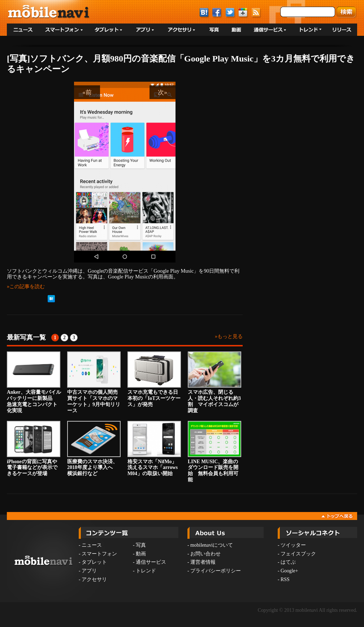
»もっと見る (229, 336)
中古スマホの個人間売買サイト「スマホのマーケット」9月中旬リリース (94, 382)
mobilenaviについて (212, 545)
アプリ (89, 571)
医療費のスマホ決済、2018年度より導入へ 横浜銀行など (94, 449)
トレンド (146, 571)
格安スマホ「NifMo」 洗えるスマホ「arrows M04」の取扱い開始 (155, 449)
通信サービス (151, 562)
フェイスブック (298, 554)
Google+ (289, 571)
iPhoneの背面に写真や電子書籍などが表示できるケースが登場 (34, 449)
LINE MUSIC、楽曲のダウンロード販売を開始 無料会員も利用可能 (214, 452)
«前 (87, 92)
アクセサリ (94, 579)
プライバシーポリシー (216, 571)
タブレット (94, 562)
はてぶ (288, 562)
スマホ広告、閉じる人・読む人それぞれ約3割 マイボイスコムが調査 (214, 382)
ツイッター (293, 545)
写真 (141, 545)
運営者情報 (203, 562)
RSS (285, 579)
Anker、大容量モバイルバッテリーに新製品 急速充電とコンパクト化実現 (34, 382)
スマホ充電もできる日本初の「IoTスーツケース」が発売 (154, 379)
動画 (141, 554)
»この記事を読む (26, 286)
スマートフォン (99, 554)
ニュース (92, 545)
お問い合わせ (205, 554)
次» (162, 92)
